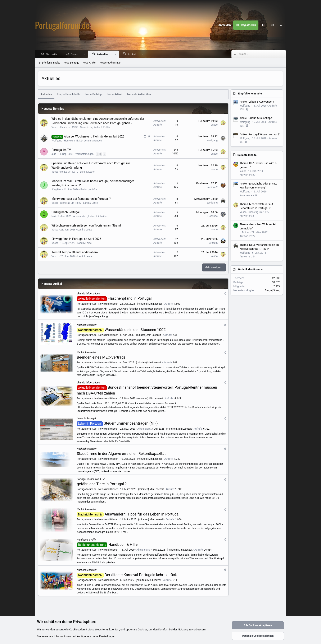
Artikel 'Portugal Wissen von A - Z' (260, 134)
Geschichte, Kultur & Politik (95, 127)
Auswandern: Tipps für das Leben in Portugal (142, 514)
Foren (74, 54)
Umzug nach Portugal (65, 212)
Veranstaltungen (93, 141)
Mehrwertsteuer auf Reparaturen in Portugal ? (81, 199)
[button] (272, 25)
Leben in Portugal (86, 419)
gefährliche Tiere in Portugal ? (102, 484)
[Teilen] (225, 294)
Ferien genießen (89, 190)
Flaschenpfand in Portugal (130, 298)
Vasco (55, 127)
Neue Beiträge (71, 63)
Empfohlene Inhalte (49, 63)
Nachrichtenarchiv (87, 325)
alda (54, 154)
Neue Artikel (89, 63)
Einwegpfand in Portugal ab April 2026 (76, 239)
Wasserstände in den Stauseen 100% (135, 330)
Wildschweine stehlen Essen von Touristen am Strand (86, 225)
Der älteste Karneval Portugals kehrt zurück (141, 575)
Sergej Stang (273, 290)
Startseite (52, 54)
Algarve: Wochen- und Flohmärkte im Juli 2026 (94, 136)
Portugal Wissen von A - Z (91, 479)
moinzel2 (213, 187)
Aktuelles (103, 54)
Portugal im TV (61, 150)
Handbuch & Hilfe (86, 540)
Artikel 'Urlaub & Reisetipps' (256, 118)
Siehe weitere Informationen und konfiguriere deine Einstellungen (76, 636)
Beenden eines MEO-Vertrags (101, 357)
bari (54, 216)
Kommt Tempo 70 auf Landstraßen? (75, 252)
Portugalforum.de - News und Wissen (98, 304)
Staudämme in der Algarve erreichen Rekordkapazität (121, 454)
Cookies (74, 629)
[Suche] (281, 25)
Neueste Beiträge (53, 109)
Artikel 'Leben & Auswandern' (257, 102)
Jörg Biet (56, 190)
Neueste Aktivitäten (110, 63)
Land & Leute (87, 172)
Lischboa (213, 216)
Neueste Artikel (52, 284)
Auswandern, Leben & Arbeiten (90, 216)
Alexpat (213, 243)
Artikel (132, 54)
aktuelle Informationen (89, 294)
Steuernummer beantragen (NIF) (131, 423)
